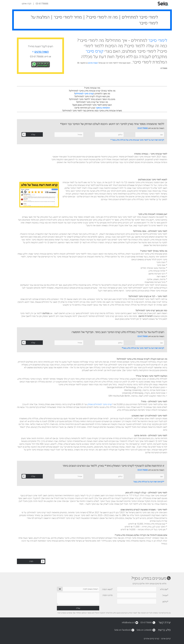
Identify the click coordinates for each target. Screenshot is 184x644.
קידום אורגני (166, 638)
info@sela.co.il (128, 622)
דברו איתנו (26, 3)
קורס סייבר (95, 51)
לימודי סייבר (158, 40)
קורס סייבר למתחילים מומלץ (100, 404)
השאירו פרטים (93, 63)
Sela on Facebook (123, 630)
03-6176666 (42, 3)
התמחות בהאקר (103, 108)
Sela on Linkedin (144, 630)
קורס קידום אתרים (152, 638)
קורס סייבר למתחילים (84, 94)
